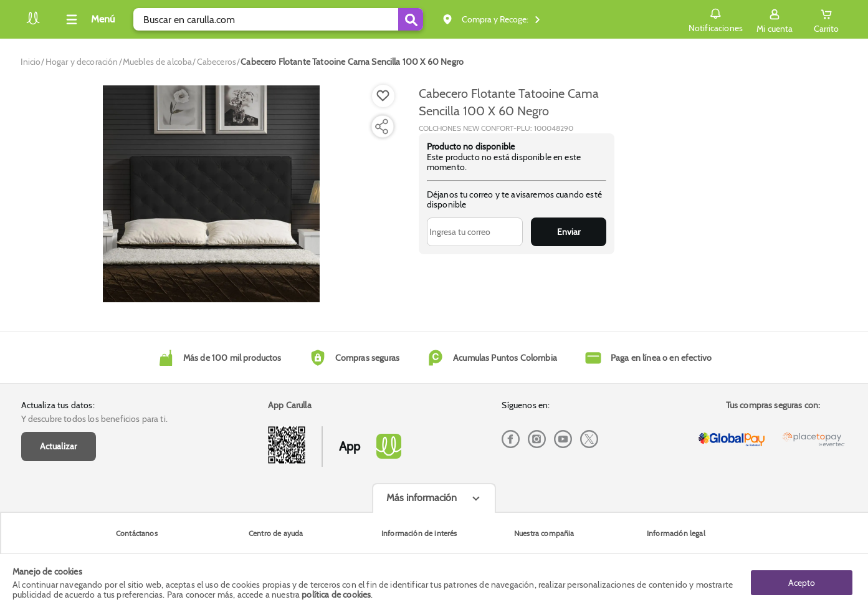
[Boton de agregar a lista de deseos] (383, 96)
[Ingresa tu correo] (475, 232)
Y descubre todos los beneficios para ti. (94, 419)
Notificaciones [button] (716, 19)
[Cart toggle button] (826, 19)
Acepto (802, 583)
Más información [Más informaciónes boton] (422, 498)
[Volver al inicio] (33, 23)
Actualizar (59, 446)
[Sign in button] (775, 19)
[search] (278, 19)
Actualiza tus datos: (58, 405)
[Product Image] (211, 194)
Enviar (569, 232)
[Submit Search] (411, 19)
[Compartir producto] (381, 127)
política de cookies (336, 595)
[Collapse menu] (88, 19)
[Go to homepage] (31, 62)
